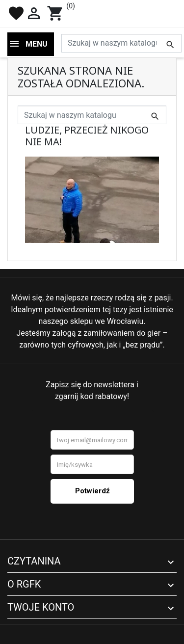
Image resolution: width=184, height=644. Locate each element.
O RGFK (24, 584)
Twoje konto (41, 607)
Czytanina (34, 561)
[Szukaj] (121, 43)
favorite (16, 13)
